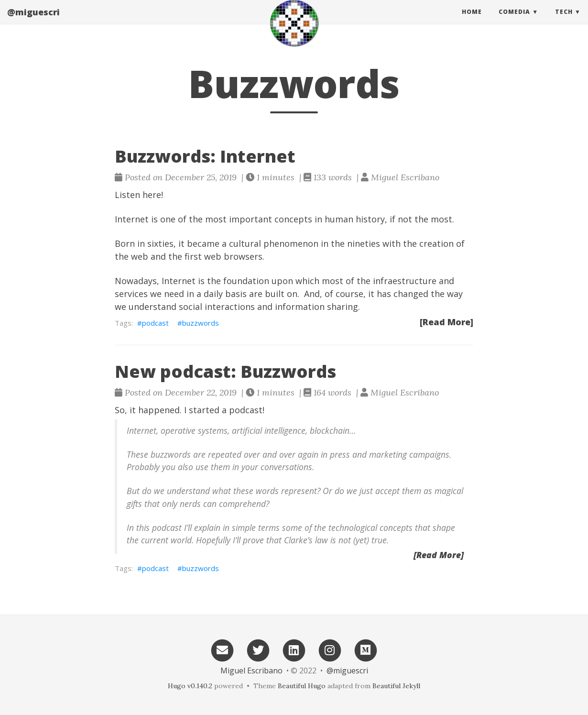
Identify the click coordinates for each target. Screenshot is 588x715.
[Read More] (446, 322)
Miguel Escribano (251, 671)
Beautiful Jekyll (396, 686)
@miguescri (33, 22)
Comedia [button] (514, 21)
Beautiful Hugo (302, 686)
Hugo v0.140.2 (190, 686)
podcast (155, 323)
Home (472, 21)
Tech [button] (564, 21)
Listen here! (139, 195)
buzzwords (201, 323)
